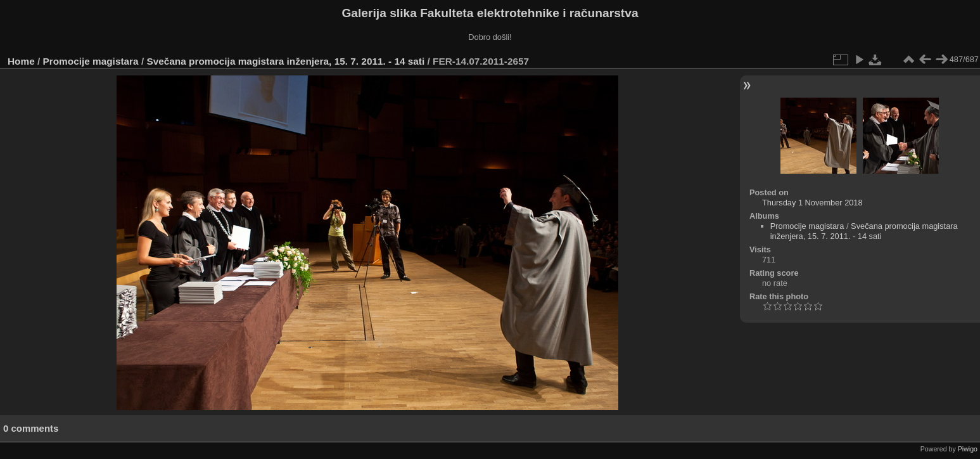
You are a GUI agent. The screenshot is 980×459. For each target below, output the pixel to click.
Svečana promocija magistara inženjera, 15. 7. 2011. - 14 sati (285, 61)
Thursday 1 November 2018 (812, 203)
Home (21, 61)
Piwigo (968, 449)
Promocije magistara (91, 61)
